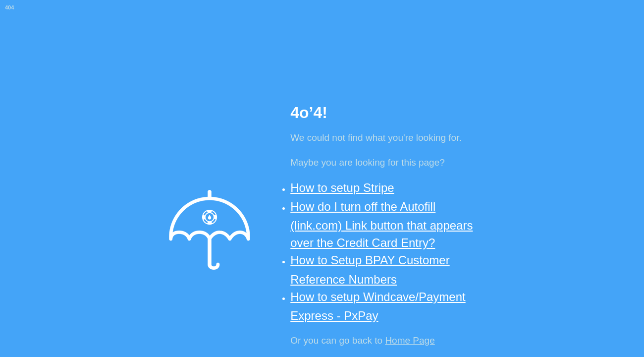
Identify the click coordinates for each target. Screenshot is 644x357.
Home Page (410, 340)
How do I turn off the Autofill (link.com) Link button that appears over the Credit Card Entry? (381, 225)
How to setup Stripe (342, 188)
